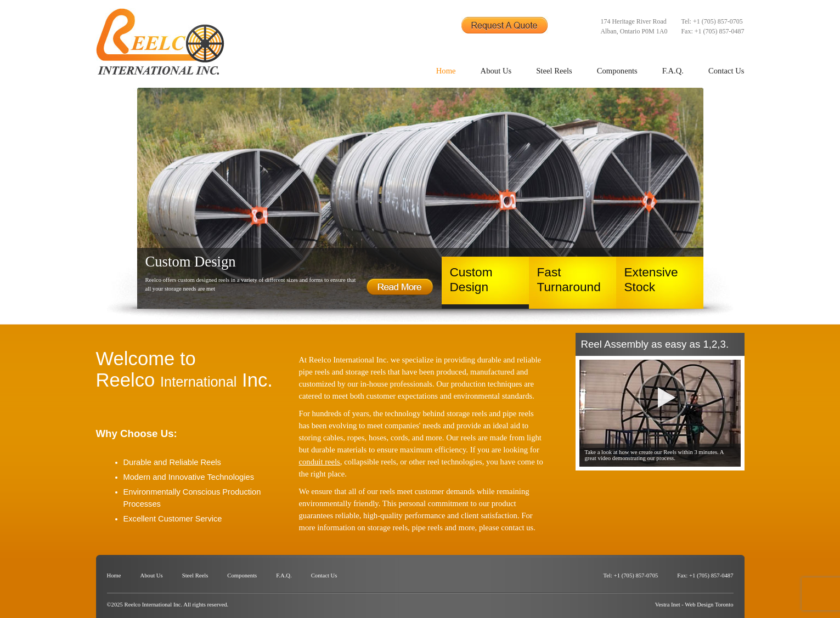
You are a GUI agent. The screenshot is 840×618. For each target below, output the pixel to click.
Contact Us (726, 71)
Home (446, 71)
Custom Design (471, 279)
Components (617, 71)
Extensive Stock (651, 279)
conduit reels (320, 462)
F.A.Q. (673, 71)
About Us (496, 71)
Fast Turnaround (569, 279)
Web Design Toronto (709, 605)
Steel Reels (554, 71)
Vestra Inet (668, 605)
